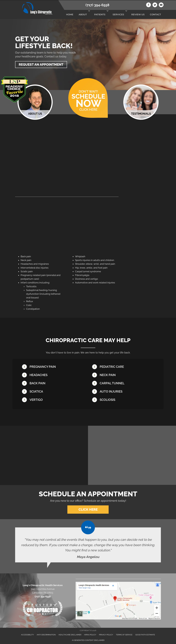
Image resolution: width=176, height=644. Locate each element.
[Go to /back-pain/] (54, 383)
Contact (155, 15)
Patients (100, 15)
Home (70, 15)
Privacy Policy (106, 634)
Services (118, 15)
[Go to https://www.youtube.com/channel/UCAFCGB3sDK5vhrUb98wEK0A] (161, 5)
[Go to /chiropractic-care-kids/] (124, 367)
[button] (89, 11)
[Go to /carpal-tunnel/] (124, 383)
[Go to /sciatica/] (54, 392)
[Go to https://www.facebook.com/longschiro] (148, 5)
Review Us (138, 15)
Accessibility (27, 634)
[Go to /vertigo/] (54, 400)
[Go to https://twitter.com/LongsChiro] (155, 5)
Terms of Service (124, 634)
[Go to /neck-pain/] (124, 375)
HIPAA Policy (90, 634)
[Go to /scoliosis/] (124, 400)
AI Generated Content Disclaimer (88, 640)
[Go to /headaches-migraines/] (54, 375)
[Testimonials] (88, 544)
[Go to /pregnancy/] (54, 367)
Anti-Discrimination (46, 634)
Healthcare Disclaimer (70, 634)
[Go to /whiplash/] (124, 392)
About (83, 15)
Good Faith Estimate (145, 634)
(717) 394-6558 (97, 5)
